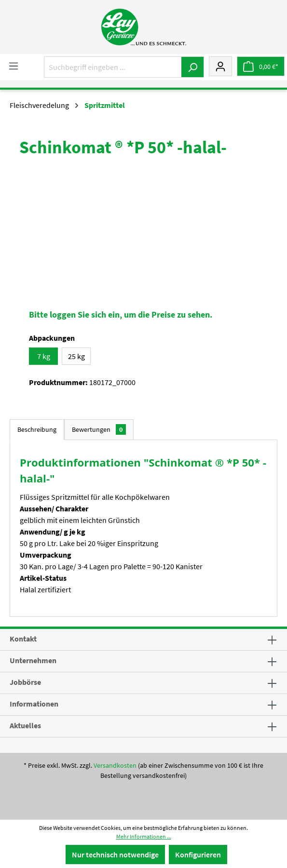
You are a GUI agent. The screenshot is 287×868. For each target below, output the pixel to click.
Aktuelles (25, 725)
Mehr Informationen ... (144, 836)
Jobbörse (25, 682)
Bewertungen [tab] (99, 429)
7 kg (44, 356)
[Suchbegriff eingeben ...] (113, 67)
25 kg (76, 356)
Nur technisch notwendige (115, 855)
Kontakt (23, 639)
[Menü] (14, 66)
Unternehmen (33, 660)
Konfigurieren (198, 855)
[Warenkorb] (261, 66)
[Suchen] (193, 67)
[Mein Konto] (220, 66)
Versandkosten (115, 765)
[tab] (37, 430)
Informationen (34, 704)
